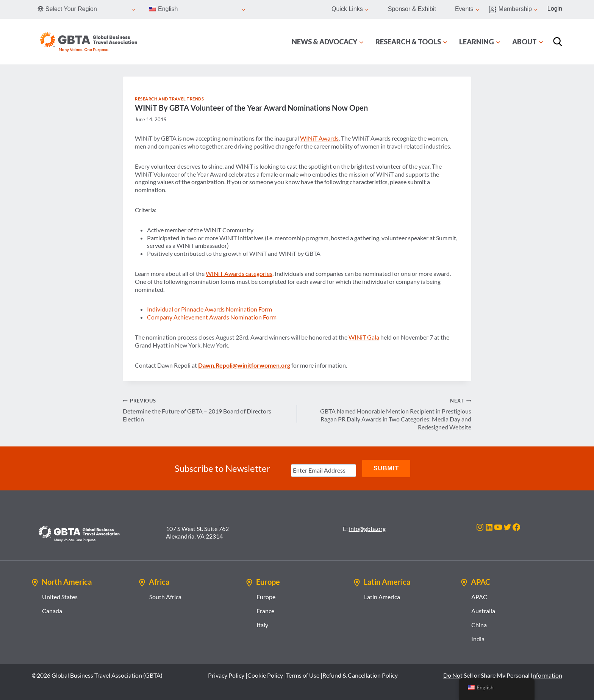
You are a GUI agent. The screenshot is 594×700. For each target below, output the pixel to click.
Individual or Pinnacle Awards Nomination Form (209, 309)
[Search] (558, 42)
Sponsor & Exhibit (412, 9)
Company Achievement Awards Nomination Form (212, 317)
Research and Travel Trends (170, 99)
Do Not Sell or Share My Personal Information (503, 675)
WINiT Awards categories (239, 273)
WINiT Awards (319, 138)
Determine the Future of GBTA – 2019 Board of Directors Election (207, 410)
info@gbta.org (367, 529)
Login (555, 9)
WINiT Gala (364, 337)
